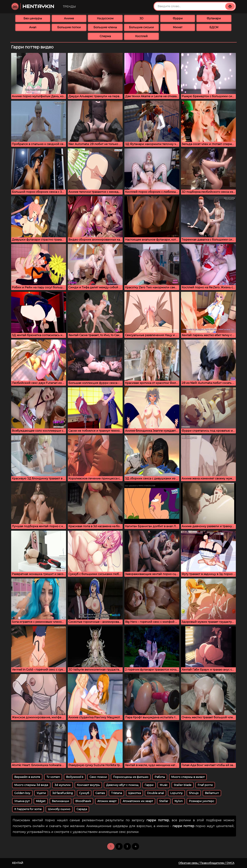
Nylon (179, 801)
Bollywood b (75, 777)
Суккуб (84, 793)
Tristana (116, 793)
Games (100, 793)
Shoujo (194, 793)
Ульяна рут (22, 801)
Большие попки (69, 27)
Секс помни (98, 777)
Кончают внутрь (88, 785)
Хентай (18, 863)
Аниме (69, 18)
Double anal (155, 793)
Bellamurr (212, 793)
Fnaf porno (205, 785)
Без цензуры (33, 18)
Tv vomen (53, 777)
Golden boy (22, 793)
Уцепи (41, 793)
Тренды (69, 7)
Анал (33, 27)
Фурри (178, 18)
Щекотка (134, 793)
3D (141, 18)
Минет (178, 27)
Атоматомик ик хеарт (138, 801)
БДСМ (214, 27)
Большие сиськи (141, 27)
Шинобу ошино (59, 809)
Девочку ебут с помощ (122, 785)
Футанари (214, 18)
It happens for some (28, 809)
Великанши (60, 801)
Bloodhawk (83, 801)
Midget (41, 801)
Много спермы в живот (188, 777)
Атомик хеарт (107, 801)
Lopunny (176, 793)
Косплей (141, 36)
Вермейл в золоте (27, 777)
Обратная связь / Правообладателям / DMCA (206, 863)
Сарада (82, 809)
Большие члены (105, 27)
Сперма (105, 36)
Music (164, 785)
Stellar (164, 801)
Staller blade (183, 785)
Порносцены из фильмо (131, 777)
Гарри (149, 785)
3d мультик (63, 785)
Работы (160, 777)
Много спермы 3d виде (31, 785)
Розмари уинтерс (202, 801)
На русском (105, 18)
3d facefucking (63, 793)
